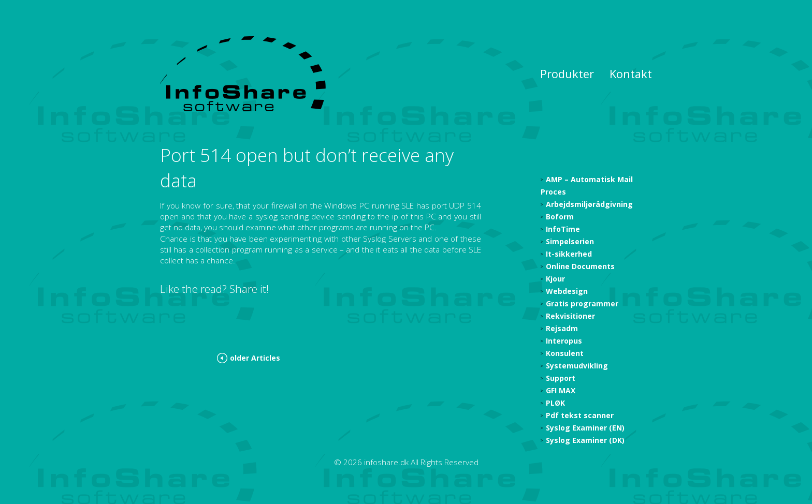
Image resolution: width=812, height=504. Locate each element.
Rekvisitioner (570, 316)
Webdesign (567, 291)
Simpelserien (570, 241)
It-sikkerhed (569, 254)
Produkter (567, 74)
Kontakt (631, 74)
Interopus (564, 341)
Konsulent (565, 353)
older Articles (255, 358)
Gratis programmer (582, 303)
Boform (560, 217)
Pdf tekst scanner (580, 415)
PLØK (555, 403)
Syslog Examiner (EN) (585, 428)
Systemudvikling (577, 366)
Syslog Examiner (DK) (585, 440)
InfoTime (563, 229)
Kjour (555, 279)
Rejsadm (562, 328)
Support (561, 378)
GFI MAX (561, 390)
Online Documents (580, 266)
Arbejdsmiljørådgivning (589, 204)
